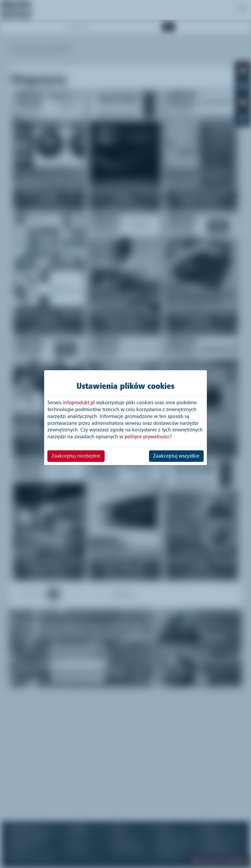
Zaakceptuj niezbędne (76, 456)
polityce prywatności (147, 437)
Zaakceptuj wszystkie (176, 456)
